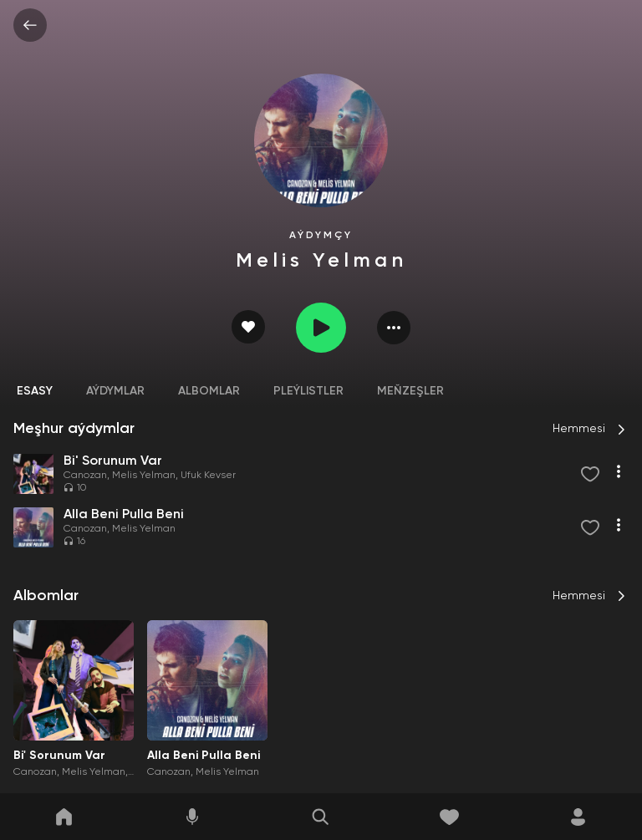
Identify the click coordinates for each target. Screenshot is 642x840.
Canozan (85, 476)
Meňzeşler (410, 391)
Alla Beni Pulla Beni (204, 756)
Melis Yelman (144, 476)
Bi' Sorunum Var (59, 756)
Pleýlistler (308, 391)
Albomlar (209, 391)
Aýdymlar (115, 391)
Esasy (35, 391)
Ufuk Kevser (208, 476)
